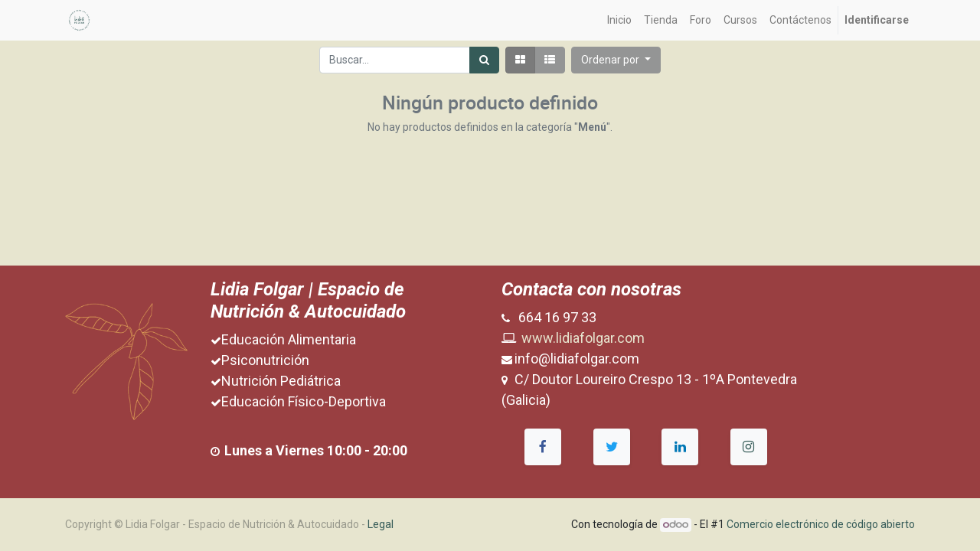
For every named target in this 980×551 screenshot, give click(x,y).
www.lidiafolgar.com (583, 338)
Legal (381, 524)
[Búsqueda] (484, 60)
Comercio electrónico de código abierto (821, 524)
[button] (616, 60)
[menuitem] (619, 20)
